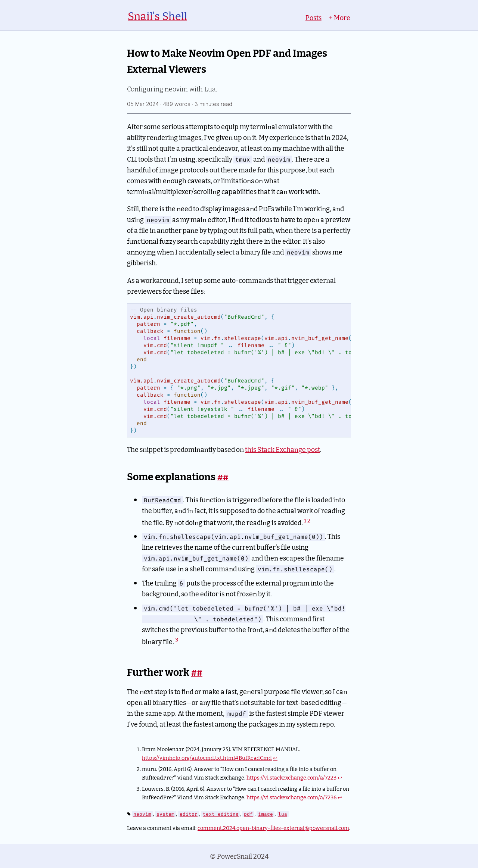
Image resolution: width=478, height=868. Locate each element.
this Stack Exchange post (283, 449)
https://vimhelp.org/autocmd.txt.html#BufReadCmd (207, 757)
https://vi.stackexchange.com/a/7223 (291, 777)
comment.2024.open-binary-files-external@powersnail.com (273, 828)
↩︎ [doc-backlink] (275, 757)
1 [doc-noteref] (305, 520)
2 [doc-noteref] (309, 520)
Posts (314, 17)
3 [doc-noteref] (177, 639)
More (339, 17)
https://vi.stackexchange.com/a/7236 (291, 797)
